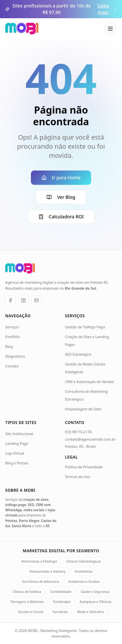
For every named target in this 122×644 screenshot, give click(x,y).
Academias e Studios (84, 582)
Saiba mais (107, 9)
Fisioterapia (61, 602)
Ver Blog (61, 197)
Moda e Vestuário (90, 612)
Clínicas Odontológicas (83, 561)
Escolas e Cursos (31, 612)
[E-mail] (36, 300)
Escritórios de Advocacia (41, 582)
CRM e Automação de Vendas (90, 382)
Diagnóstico (15, 356)
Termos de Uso (78, 477)
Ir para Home (61, 178)
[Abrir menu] (110, 29)
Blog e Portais (17, 463)
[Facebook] (10, 300)
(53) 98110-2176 (78, 432)
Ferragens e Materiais (27, 602)
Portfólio (13, 337)
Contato (12, 366)
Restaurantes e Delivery (47, 571)
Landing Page (17, 443)
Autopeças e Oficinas (96, 602)
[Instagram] (23, 300)
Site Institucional (19, 434)
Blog (9, 346)
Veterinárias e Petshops (39, 561)
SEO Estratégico (78, 354)
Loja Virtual (15, 453)
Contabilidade (61, 592)
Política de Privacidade (84, 467)
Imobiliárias (83, 571)
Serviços (12, 327)
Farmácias (60, 612)
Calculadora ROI (61, 217)
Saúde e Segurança (95, 592)
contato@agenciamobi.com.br (90, 439)
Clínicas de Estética (27, 592)
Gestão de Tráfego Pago (85, 327)
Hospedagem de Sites (83, 409)
